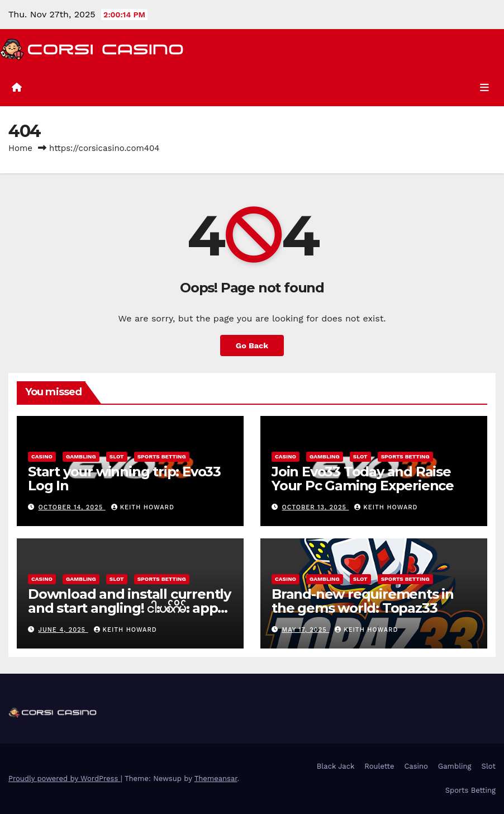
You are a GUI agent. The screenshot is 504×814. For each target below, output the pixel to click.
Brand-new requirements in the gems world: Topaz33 (363, 601)
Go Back (252, 346)
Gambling (81, 456)
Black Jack (336, 766)
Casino (42, 456)
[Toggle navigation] (484, 88)
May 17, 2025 (306, 630)
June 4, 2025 (63, 630)
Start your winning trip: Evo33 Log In (124, 479)
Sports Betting (162, 456)
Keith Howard (143, 507)
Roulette (379, 766)
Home (20, 148)
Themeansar (216, 778)
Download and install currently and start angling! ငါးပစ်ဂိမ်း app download (129, 608)
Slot (117, 456)
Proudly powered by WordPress (65, 778)
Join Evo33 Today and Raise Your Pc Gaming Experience (363, 479)
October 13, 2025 (316, 507)
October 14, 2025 (72, 507)
